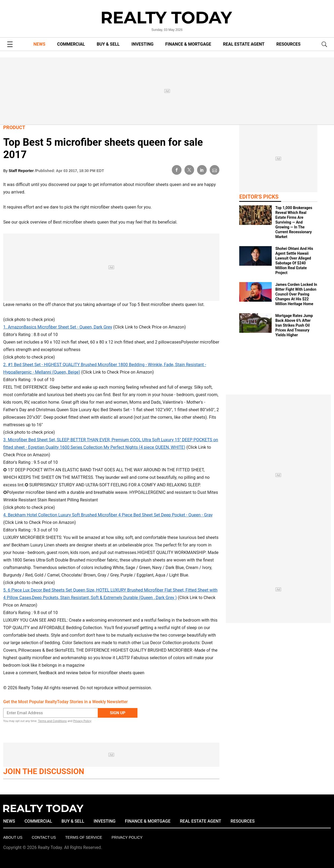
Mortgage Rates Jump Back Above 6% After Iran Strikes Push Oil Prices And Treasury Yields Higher (294, 325)
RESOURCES (288, 44)
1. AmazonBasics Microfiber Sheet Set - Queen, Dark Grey (58, 327)
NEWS (39, 44)
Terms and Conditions (52, 721)
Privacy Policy (82, 721)
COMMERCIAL (71, 44)
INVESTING (143, 44)
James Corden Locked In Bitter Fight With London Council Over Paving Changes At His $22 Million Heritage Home (296, 294)
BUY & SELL (108, 44)
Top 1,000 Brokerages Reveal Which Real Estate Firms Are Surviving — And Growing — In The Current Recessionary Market (294, 222)
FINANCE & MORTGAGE (188, 44)
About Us (13, 837)
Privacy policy (127, 837)
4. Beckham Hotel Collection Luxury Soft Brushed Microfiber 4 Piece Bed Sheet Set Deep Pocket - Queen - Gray (108, 515)
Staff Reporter (22, 171)
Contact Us (44, 837)
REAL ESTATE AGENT (244, 44)
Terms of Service (84, 837)
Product (14, 127)
